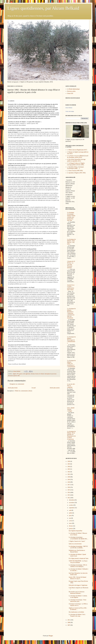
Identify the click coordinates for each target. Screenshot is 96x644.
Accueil (34, 388)
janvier (71, 529)
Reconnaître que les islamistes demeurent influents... (77, 593)
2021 (69, 474)
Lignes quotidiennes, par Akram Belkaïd (43, 8)
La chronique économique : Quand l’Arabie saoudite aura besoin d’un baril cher (71, 216)
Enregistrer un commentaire (17, 384)
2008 (69, 622)
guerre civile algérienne (25, 374)
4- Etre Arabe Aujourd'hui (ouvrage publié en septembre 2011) (76, 160)
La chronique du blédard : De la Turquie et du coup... (77, 615)
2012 (69, 498)
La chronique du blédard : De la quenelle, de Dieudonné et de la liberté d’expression (71, 435)
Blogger (51, 636)
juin (70, 516)
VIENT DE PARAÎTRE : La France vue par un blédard (78, 562)
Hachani (33, 374)
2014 (69, 492)
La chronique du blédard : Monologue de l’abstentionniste (71, 340)
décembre (72, 500)
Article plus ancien (55, 388)
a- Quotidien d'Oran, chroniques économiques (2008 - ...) (76, 168)
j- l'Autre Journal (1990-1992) (75, 171)
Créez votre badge (70, 111)
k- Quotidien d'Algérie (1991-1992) (76, 173)
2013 (69, 495)
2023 (69, 469)
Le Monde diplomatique (73, 89)
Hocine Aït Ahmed (40, 374)
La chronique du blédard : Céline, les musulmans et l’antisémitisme (71, 364)
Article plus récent (13, 388)
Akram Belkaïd (69, 108)
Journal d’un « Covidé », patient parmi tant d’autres (71, 287)
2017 (69, 485)
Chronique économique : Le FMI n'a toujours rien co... (78, 605)
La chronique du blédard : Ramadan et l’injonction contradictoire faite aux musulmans (71, 313)
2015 (69, 490)
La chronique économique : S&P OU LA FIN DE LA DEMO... (78, 547)
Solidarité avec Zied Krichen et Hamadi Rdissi (77, 551)
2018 (69, 482)
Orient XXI (70, 93)
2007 (69, 625)
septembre (72, 508)
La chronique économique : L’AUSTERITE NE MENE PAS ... (78, 538)
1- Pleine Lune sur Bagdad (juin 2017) (77, 150)
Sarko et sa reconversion (75, 544)
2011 (69, 620)
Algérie (14, 374)
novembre (72, 503)
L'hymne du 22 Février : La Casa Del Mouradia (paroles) (71, 264)
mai (70, 518)
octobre (71, 505)
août (70, 510)
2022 (69, 472)
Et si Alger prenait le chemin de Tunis (79, 558)
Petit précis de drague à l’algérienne (78, 585)
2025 (69, 464)
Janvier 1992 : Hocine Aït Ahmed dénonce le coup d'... (77, 578)
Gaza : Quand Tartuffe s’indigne (71, 409)
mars (70, 523)
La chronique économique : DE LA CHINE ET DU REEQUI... (78, 566)
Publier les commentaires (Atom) (23, 391)
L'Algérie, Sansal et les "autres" (77, 541)
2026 (69, 461)
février (71, 526)
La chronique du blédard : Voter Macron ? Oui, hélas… (71, 242)
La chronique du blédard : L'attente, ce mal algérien (78, 597)
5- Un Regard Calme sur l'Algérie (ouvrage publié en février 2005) (76, 164)
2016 (69, 487)
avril (70, 521)
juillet (71, 513)
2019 (69, 480)
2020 (69, 477)
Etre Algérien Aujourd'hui (75, 531)
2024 (69, 467)
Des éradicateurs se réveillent (76, 612)
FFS (18, 374)
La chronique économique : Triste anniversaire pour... (77, 601)
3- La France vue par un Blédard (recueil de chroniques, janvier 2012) (78, 157)
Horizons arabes (71, 91)
